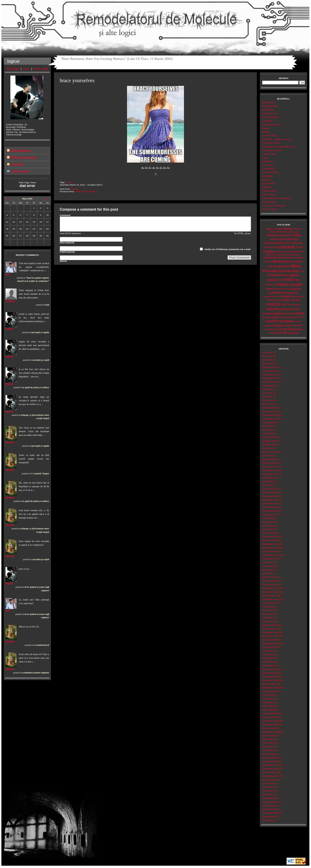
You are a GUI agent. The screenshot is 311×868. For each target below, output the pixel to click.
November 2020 (270, 419)
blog (297, 235)
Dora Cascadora (270, 117)
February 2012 (270, 581)
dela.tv (270, 255)
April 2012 (267, 573)
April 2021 (267, 400)
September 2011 (271, 599)
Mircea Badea (269, 191)
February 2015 (270, 463)
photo (278, 313)
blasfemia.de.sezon (280, 235)
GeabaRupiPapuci (278, 275)
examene (296, 262)
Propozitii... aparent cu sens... (277, 139)
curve (279, 252)
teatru (274, 329)
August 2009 (268, 691)
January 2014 (269, 496)
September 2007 (271, 776)
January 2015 (269, 467)
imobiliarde (270, 284)
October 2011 (269, 596)
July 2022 (267, 352)
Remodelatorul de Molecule (155, 21)
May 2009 (267, 702)
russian (298, 321)
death (295, 252)
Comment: (65, 215)
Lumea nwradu (270, 135)
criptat (300, 247)
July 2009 (267, 695)
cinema (292, 239)
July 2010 (267, 651)
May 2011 (267, 614)
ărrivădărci (282, 232)
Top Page (13, 69)
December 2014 (270, 470)
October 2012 (269, 551)
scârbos (268, 325)
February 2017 (270, 452)
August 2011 (268, 603)
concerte (287, 247)
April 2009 (267, 706)
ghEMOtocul (268, 102)
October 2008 (269, 728)
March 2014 (268, 489)
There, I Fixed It (270, 209)
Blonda (266, 132)
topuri (299, 329)
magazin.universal (272, 296)
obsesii (273, 309)
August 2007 (268, 780)
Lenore (266, 128)
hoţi (297, 280)
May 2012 (267, 570)
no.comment (294, 304)
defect (301, 252)
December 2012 (270, 544)
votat (271, 333)
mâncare (299, 296)
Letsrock (266, 180)
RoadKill (272, 321)
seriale (278, 325)
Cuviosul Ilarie (269, 154)
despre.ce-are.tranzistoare (287, 255)
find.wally (270, 271)
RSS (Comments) (24, 158)
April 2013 (267, 529)
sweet (267, 329)
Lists (26, 69)
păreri (297, 309)
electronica (281, 261)
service (288, 325)
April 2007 (267, 794)
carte (282, 239)
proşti (300, 313)
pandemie (286, 309)
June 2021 (267, 393)
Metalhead (267, 176)
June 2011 (267, 610)
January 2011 (269, 629)
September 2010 (271, 643)
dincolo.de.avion (274, 258)
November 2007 (270, 769)
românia (286, 321)
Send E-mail (20, 171)
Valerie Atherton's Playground (277, 198)
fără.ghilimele (282, 266)
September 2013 (271, 511)
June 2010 (267, 654)
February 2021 (270, 408)
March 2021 (268, 404)
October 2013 (269, 507)
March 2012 (268, 577)
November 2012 (270, 548)
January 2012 (269, 584)
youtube (293, 333)
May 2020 (267, 430)
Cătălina (10, 301)
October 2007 (269, 772)
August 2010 (268, 647)
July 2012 (267, 562)
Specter (10, 442)
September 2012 (271, 555)
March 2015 (268, 459)
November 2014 (270, 474)
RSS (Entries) (21, 151)
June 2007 (267, 787)
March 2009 (268, 710)
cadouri (274, 239)
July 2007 (267, 783)
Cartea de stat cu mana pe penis (278, 147)
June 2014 (267, 478)
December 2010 (270, 632)
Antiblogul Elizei (270, 106)
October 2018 (269, 444)
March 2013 (268, 533)
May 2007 (267, 791)
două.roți (299, 258)
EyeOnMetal (268, 183)
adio (269, 229)
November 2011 (270, 592)
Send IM (17, 165)
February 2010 (270, 669)
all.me (288, 229)
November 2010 (270, 636)
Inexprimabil (268, 169)
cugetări (269, 251)
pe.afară (268, 313)
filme (296, 266)
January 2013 (269, 540)
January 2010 (269, 673)
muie (286, 300)
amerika (297, 229)
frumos (69, 182)
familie (270, 266)
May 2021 (267, 397)
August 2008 (268, 735)
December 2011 (270, 588)
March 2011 (268, 621)
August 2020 (268, 422)
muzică (273, 304)
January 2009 (269, 717)
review (300, 317)
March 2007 (268, 798)
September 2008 (271, 732)
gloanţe (272, 280)
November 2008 (270, 724)
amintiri (272, 232)
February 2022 (270, 367)
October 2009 (269, 684)
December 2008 (270, 721)
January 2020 (269, 441)
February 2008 (270, 758)
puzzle (267, 317)
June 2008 (267, 743)
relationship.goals (288, 317)
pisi (285, 313)
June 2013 (267, 522)
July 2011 (267, 607)
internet (271, 289)
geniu (295, 275)
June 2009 (267, 699)
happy (282, 280)
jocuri (297, 289)
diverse (290, 258)
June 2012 (267, 566)
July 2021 (267, 389)
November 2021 (270, 378)
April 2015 (267, 456)
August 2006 (268, 817)
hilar (290, 280)
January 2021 (269, 411)
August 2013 (268, 514)
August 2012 (268, 559)
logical (9, 329)
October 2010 (269, 640)
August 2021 (268, 386)
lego (297, 293)
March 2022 (268, 363)
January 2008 (269, 761)
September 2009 (271, 688)
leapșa (290, 293)
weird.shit (281, 333)
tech (279, 329)
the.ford (288, 329)
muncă (296, 300)
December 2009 (270, 677)
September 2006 (271, 813)
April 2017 (267, 448)
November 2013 (270, 503)
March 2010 (268, 666)
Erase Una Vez (270, 113)
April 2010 (267, 662)
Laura (265, 158)
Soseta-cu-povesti (271, 124)
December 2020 (270, 415)
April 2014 (267, 485)
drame (268, 261)
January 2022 (269, 371)
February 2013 (270, 537)
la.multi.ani (277, 293)
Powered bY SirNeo (272, 150)
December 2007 (270, 765)
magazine (288, 296)
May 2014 (267, 481)
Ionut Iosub (268, 165)
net (283, 304)
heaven (74, 189)
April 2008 (267, 750)
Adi (7, 274)
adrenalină (278, 229)
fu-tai (302, 271)
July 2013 (267, 518)
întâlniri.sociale (289, 284)
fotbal (282, 271)
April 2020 (267, 433)
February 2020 (270, 437)
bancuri (295, 232)
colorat (288, 243)
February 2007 (270, 802)
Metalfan (267, 187)
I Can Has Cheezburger (274, 205)
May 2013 (267, 526)
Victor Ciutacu (269, 194)
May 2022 (267, 356)
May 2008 (267, 747)
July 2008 (267, 739)
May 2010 (267, 658)
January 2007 (269, 805)
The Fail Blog (269, 202)
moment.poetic (274, 300)
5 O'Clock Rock (270, 172)
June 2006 (267, 820)
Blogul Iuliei (268, 110)
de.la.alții (287, 252)
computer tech (271, 247)
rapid (275, 317)
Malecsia (267, 161)
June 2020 (267, 426)
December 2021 (270, 374)
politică (292, 313)
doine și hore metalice (86, 191)
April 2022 (267, 360)
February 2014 (270, 492)
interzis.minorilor (284, 289)
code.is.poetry (274, 243)
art (289, 232)
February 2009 (270, 713)
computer (297, 243)
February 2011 (270, 625)
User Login (41, 69)
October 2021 (269, 382)
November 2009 (270, 680)
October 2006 (269, 809)
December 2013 (270, 500)
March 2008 (268, 754)
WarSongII (267, 121)
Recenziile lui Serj (271, 143)
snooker (298, 325)
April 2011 (267, 618)
